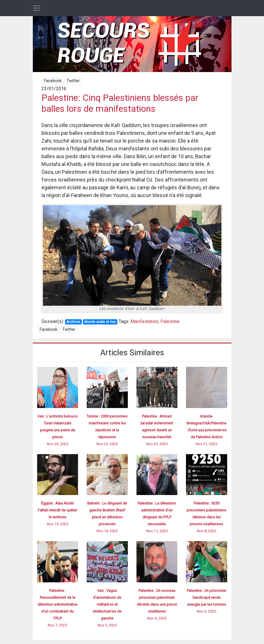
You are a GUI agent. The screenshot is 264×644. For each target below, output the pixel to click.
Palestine (170, 321)
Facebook (53, 81)
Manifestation (144, 321)
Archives (73, 322)
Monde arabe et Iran (100, 322)
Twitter (73, 81)
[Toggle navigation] (37, 8)
